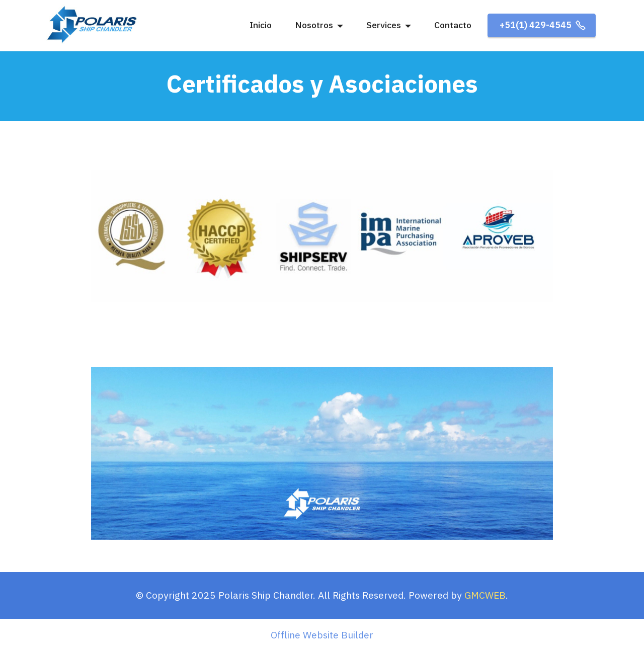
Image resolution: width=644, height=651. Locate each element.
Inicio (261, 25)
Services (384, 25)
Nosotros (314, 25)
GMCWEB (485, 595)
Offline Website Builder (322, 635)
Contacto (453, 25)
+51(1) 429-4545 (542, 25)
